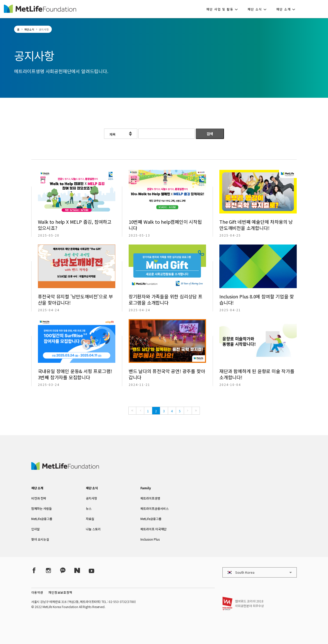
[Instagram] (48, 570)
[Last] (196, 411)
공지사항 (91, 498)
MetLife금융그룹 (42, 519)
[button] (224, 9)
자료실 (90, 519)
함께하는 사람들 (42, 508)
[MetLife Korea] (65, 468)
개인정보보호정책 (60, 592)
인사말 (35, 529)
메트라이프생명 (150, 498)
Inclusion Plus (150, 539)
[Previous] (140, 411)
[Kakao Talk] (63, 570)
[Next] (188, 411)
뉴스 (89, 508)
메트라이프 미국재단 (153, 529)
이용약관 (37, 592)
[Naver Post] (77, 570)
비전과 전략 (39, 498)
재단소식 (29, 29)
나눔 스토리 (93, 529)
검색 (210, 134)
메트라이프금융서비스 (155, 508)
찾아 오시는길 (40, 539)
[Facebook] (34, 570)
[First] (132, 411)
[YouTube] (91, 570)
